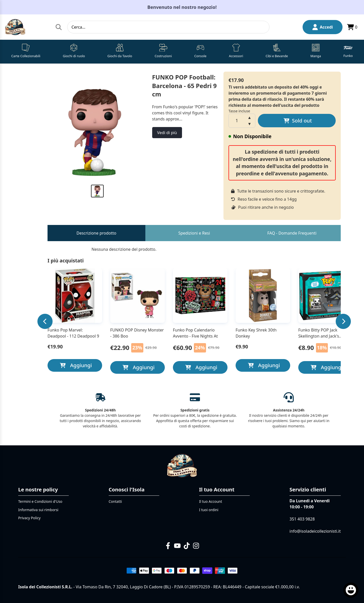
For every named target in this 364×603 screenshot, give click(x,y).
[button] (26, 52)
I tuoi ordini (209, 510)
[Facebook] (168, 546)
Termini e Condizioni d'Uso (40, 501)
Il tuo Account (211, 501)
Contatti (115, 501)
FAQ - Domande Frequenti (292, 233)
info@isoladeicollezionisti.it (315, 531)
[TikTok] (187, 546)
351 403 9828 (302, 519)
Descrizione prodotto (96, 233)
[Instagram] (196, 546)
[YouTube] (177, 546)
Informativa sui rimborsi (38, 510)
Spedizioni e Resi (194, 233)
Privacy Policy (29, 518)
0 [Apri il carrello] (352, 27)
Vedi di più (167, 133)
